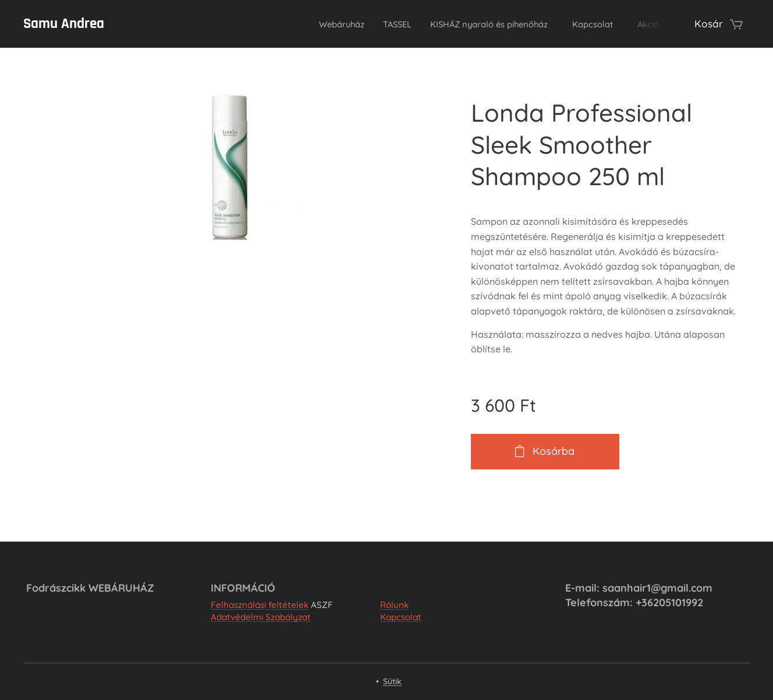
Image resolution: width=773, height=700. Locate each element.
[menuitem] (299, 24)
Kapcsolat (401, 618)
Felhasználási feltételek (260, 605)
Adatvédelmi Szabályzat (261, 618)
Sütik (392, 681)
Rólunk (394, 605)
